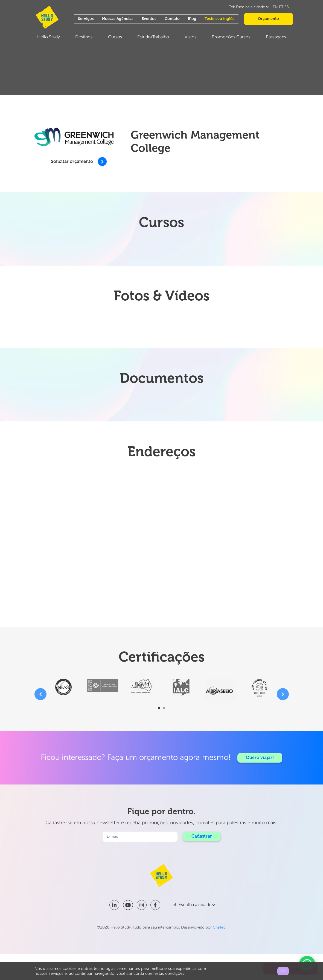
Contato (172, 19)
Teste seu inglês (219, 19)
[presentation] (40, 694)
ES (287, 7)
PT (281, 7)
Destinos (84, 37)
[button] (159, 708)
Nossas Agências (118, 19)
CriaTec (219, 927)
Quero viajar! (260, 758)
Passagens (276, 37)
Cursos (115, 37)
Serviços (86, 19)
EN (275, 7)
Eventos (149, 19)
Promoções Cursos (231, 37)
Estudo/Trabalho (153, 37)
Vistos (190, 37)
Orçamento (268, 19)
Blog (192, 19)
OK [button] (283, 971)
